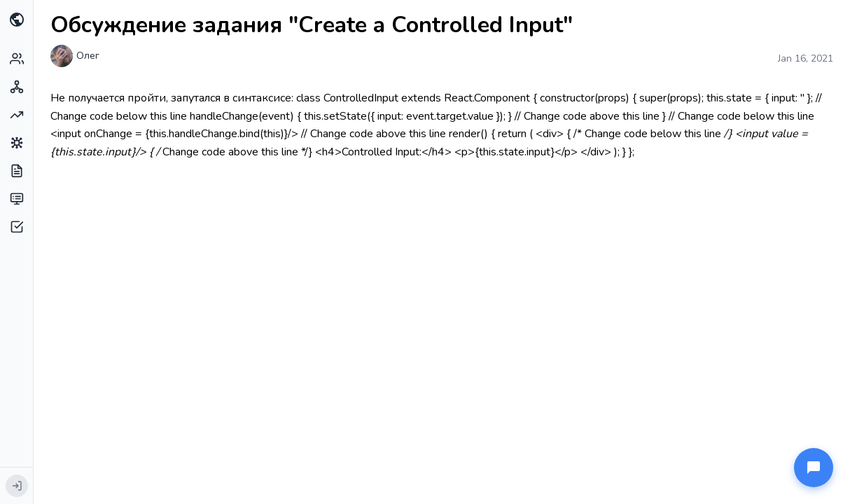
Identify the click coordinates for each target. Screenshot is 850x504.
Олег (88, 56)
